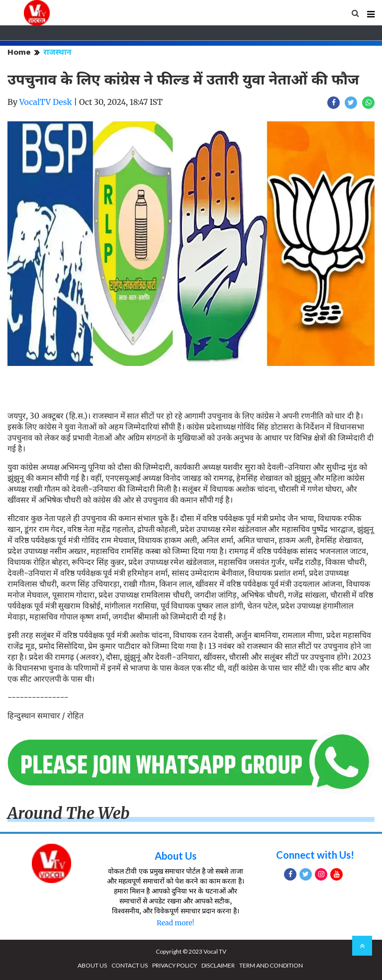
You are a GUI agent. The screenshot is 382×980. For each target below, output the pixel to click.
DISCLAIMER (218, 965)
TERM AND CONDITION (271, 965)
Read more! (175, 923)
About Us (176, 856)
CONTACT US (130, 965)
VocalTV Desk (46, 102)
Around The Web (69, 813)
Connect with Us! (315, 855)
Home (19, 52)
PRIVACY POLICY (175, 965)
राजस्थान (57, 52)
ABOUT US (92, 965)
